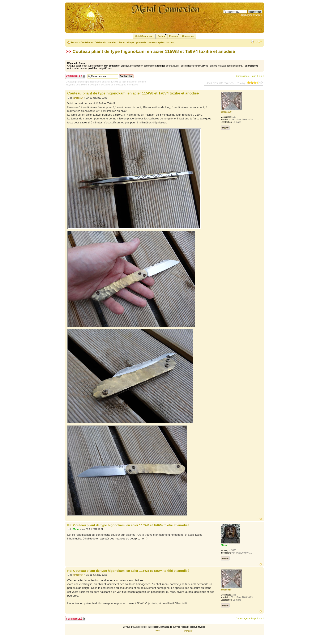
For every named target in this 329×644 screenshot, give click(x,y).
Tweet (157, 631)
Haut (261, 519)
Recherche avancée (252, 15)
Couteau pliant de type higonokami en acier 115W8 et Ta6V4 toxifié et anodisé (154, 51)
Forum (74, 42)
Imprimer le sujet (252, 42)
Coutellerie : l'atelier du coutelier (98, 42)
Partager (188, 631)
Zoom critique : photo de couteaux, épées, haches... (147, 42)
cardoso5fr (78, 98)
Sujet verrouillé (75, 76)
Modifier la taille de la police (259, 42)
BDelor (76, 529)
